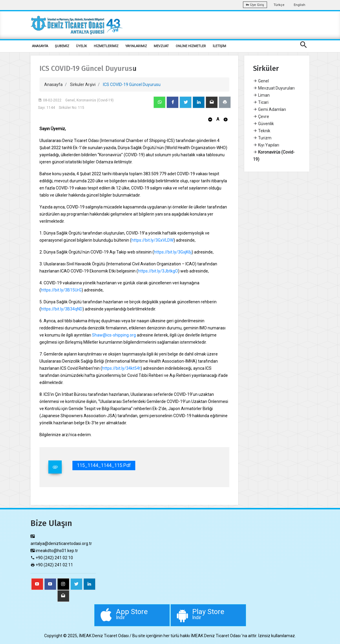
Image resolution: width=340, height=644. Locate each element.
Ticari (261, 102)
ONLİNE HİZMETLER (191, 46)
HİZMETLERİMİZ (106, 46)
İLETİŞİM (219, 46)
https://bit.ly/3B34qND (62, 309)
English (300, 5)
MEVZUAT (161, 46)
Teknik (262, 131)
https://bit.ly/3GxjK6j (173, 252)
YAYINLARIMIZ (136, 46)
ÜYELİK (81, 46)
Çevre (261, 117)
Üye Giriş (255, 5)
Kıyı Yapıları (266, 145)
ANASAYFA (40, 46)
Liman (261, 95)
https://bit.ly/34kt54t (121, 368)
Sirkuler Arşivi (83, 85)
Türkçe (279, 5)
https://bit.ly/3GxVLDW (152, 240)
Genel (261, 81)
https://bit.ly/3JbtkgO (158, 271)
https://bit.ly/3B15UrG (61, 290)
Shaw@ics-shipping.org (114, 335)
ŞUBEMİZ (62, 46)
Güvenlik (263, 124)
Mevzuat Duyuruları (274, 88)
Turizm (262, 138)
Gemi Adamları (270, 109)
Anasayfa (53, 85)
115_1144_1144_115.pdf (104, 465)
